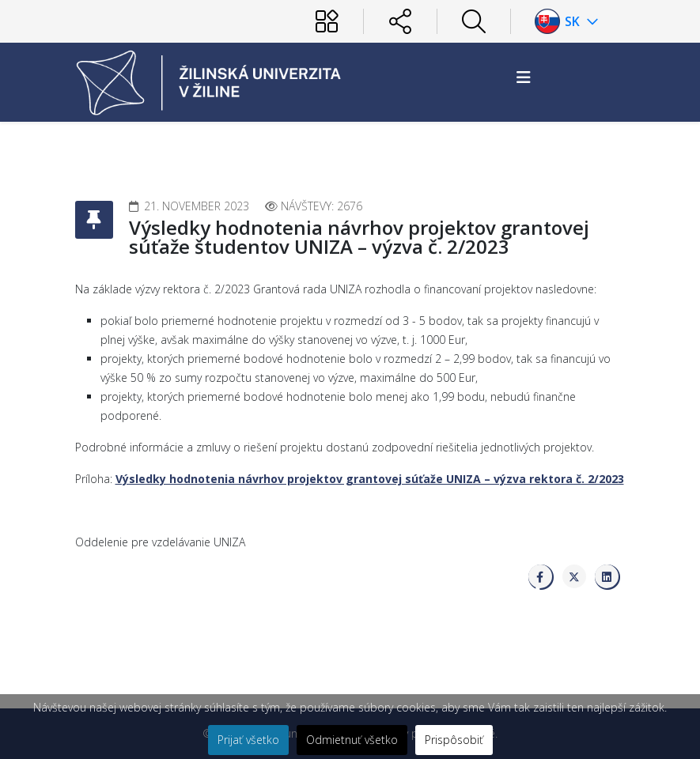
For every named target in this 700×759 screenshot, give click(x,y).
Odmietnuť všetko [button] (352, 740)
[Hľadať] (474, 21)
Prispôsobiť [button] (454, 740)
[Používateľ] (327, 21)
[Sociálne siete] (400, 21)
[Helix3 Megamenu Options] (524, 77)
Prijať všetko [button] (248, 740)
